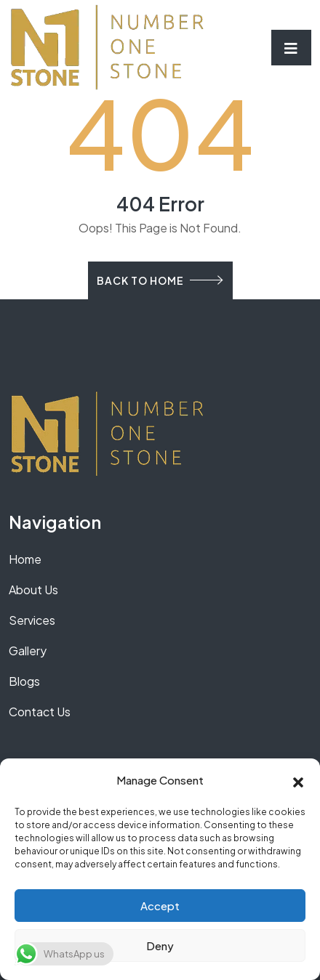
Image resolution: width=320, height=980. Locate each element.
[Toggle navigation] (291, 48)
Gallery (28, 651)
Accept (160, 906)
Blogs (24, 681)
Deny (160, 945)
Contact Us (40, 712)
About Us (33, 590)
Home (25, 559)
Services (32, 620)
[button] (298, 780)
